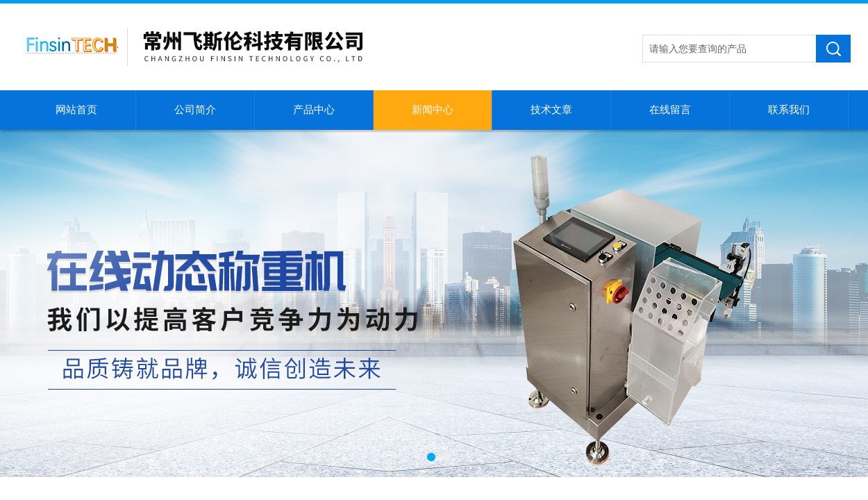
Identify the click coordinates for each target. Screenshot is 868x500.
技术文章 (551, 110)
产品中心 (314, 110)
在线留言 (670, 110)
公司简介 (195, 110)
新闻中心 (433, 110)
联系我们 (789, 110)
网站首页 (76, 110)
